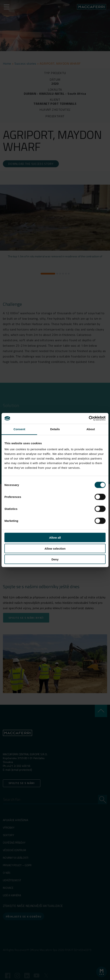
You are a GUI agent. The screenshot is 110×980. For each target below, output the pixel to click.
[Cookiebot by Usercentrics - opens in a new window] (89, 418)
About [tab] (91, 429)
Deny (55, 559)
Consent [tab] (19, 429)
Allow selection (55, 548)
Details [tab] (55, 429)
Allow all (55, 538)
